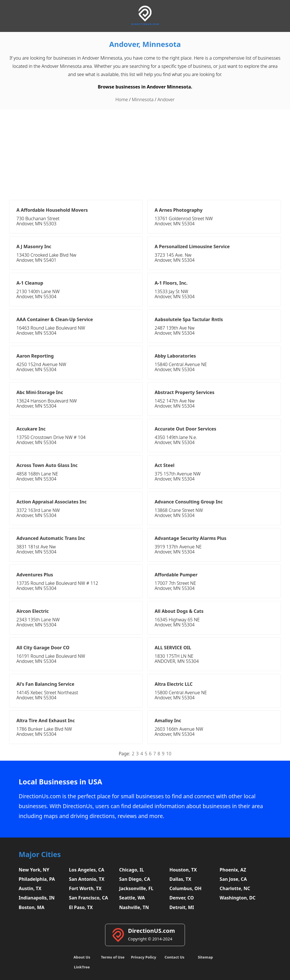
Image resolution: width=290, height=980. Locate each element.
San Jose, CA (233, 879)
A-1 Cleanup (30, 283)
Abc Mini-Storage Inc (40, 392)
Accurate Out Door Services (185, 429)
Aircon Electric (33, 611)
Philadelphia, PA (37, 879)
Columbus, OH (185, 888)
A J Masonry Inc (34, 246)
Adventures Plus (35, 575)
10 (169, 754)
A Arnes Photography (179, 210)
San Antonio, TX (87, 879)
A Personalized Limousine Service (192, 246)
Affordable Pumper (176, 575)
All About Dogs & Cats (179, 611)
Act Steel (165, 465)
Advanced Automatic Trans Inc (51, 538)
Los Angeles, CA (87, 870)
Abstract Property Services (185, 392)
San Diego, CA (135, 879)
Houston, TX (183, 870)
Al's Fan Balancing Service (45, 684)
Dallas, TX (180, 879)
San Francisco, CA (88, 898)
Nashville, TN (134, 907)
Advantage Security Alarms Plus (190, 538)
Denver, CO (182, 898)
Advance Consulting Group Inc (189, 502)
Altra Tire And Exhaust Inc (46, 721)
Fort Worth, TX (85, 888)
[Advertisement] (145, 152)
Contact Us (174, 957)
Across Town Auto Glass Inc (47, 465)
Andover (166, 99)
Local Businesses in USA (60, 782)
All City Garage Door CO (43, 648)
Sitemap (205, 957)
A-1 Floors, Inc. (171, 283)
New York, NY (34, 870)
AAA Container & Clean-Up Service (55, 319)
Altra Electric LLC (174, 684)
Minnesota (143, 99)
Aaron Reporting (35, 356)
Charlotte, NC (235, 888)
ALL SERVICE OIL (173, 648)
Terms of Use (113, 957)
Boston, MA (32, 907)
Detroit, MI (182, 907)
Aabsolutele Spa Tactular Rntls (189, 319)
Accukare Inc (31, 429)
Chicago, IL (132, 870)
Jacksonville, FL (136, 888)
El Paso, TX (81, 907)
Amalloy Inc (168, 721)
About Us (82, 957)
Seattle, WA (132, 898)
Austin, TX (30, 888)
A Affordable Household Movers (52, 210)
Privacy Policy (143, 957)
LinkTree (82, 967)
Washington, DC (238, 898)
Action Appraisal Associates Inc (52, 502)
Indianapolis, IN (37, 898)
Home (122, 99)
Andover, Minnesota (145, 44)
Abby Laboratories (175, 356)
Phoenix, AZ (233, 870)
